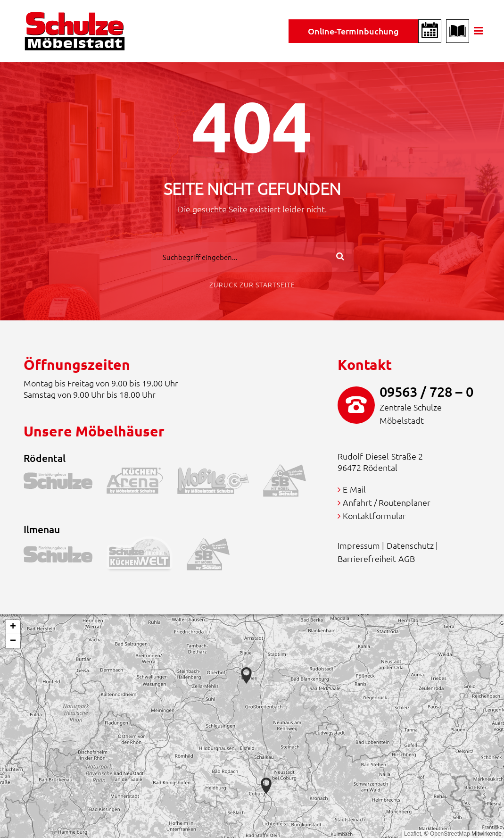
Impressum (359, 545)
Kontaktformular (374, 515)
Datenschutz (410, 545)
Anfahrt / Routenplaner (387, 502)
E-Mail (354, 489)
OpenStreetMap (450, 834)
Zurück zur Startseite (252, 285)
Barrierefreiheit (367, 558)
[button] (266, 786)
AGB (407, 558)
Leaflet (413, 834)
